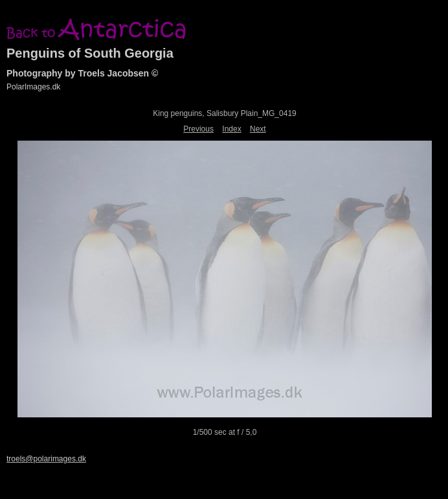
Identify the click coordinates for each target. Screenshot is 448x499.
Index (231, 129)
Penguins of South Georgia (90, 53)
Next (258, 129)
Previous (198, 129)
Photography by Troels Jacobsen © (82, 73)
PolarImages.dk (33, 87)
